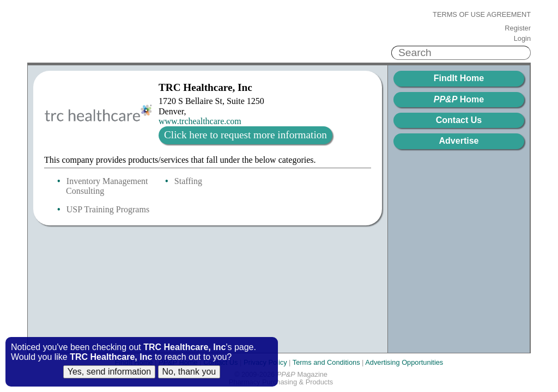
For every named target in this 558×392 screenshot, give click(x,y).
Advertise (459, 141)
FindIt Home (459, 78)
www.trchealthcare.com (200, 121)
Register (518, 28)
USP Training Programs (108, 209)
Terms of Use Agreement (482, 15)
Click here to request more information (245, 135)
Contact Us (459, 120)
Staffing (188, 181)
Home (459, 99)
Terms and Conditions (326, 362)
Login (522, 39)
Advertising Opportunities (404, 362)
